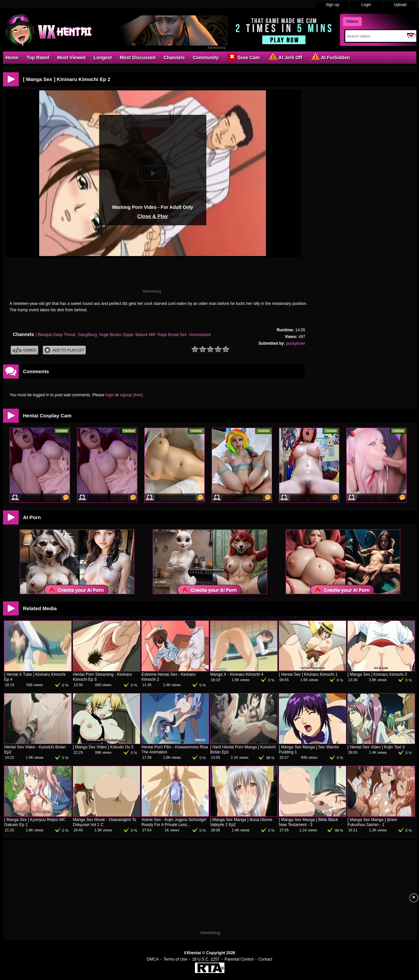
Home (12, 58)
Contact (265, 959)
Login (366, 5)
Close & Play (153, 216)
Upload (400, 5)
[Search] (375, 36)
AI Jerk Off (285, 57)
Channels (174, 58)
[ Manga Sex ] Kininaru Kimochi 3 (377, 674)
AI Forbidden (330, 57)
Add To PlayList (64, 350)
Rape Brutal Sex (172, 335)
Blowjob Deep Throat (57, 335)
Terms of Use (175, 959)
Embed (24, 350)
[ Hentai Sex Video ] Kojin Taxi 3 (376, 747)
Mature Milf (145, 335)
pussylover (296, 343)
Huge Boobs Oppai (116, 335)
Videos (352, 21)
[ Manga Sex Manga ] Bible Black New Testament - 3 (309, 822)
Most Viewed (72, 58)
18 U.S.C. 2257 (206, 959)
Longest (102, 58)
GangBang (87, 335)
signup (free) (131, 395)
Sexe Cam (243, 57)
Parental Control (239, 959)
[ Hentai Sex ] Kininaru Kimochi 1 (308, 674)
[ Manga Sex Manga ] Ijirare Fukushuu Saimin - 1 (372, 822)
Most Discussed (138, 58)
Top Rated (38, 58)
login (110, 395)
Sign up (332, 5)
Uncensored (200, 335)
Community (205, 58)
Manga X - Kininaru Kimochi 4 (237, 674)
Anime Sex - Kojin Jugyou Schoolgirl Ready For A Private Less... (174, 822)
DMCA (153, 959)
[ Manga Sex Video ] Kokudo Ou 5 (103, 747)
